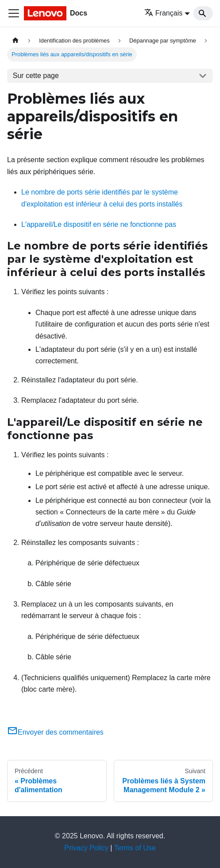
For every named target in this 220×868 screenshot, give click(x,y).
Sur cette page (36, 76)
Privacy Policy (86, 848)
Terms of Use (135, 848)
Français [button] (163, 13)
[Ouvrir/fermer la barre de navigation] (14, 13)
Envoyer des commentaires (55, 732)
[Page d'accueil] (15, 41)
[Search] (203, 13)
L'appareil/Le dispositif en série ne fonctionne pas (99, 224)
